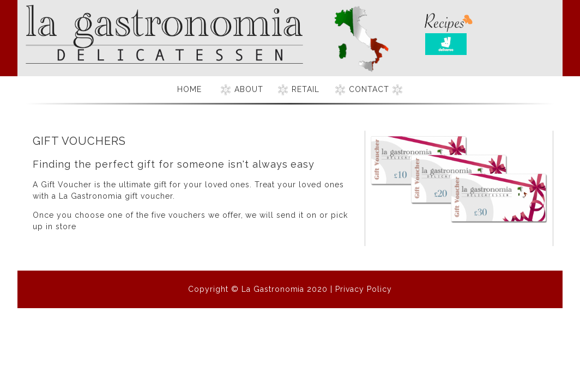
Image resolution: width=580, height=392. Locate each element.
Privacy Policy (364, 289)
